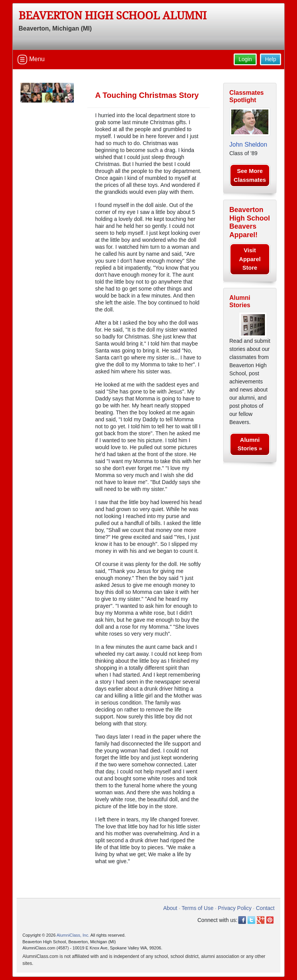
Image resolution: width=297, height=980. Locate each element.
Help (271, 59)
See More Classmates (250, 175)
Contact (265, 908)
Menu (31, 60)
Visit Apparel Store (250, 259)
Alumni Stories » (250, 444)
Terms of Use (198, 908)
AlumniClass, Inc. (73, 935)
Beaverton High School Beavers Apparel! (250, 222)
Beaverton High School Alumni (113, 16)
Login (245, 59)
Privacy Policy (235, 908)
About (170, 908)
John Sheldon (248, 145)
